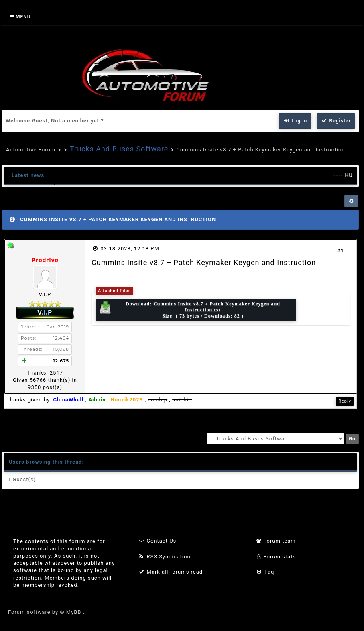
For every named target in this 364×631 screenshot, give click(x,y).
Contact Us (158, 541)
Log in (295, 121)
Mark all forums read (171, 572)
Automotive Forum (31, 150)
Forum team (276, 541)
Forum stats (276, 557)
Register (336, 121)
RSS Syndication (165, 557)
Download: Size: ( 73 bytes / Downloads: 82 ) (189, 310)
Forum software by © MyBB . (46, 612)
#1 (341, 251)
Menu (20, 17)
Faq (265, 572)
